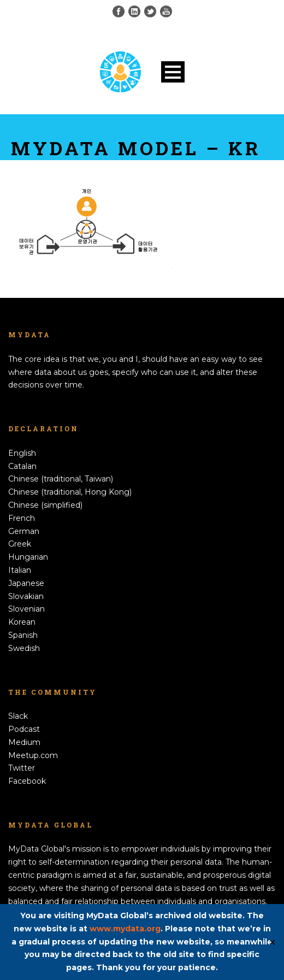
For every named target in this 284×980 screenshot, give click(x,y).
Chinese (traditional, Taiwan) (61, 479)
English (22, 453)
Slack (18, 716)
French (22, 518)
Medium (24, 742)
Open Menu (173, 72)
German (24, 531)
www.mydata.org (125, 929)
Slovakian (26, 596)
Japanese (26, 583)
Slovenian (26, 609)
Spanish (23, 635)
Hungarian (28, 557)
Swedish (24, 648)
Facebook (27, 781)
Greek (20, 544)
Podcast (24, 729)
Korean (22, 622)
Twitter (22, 768)
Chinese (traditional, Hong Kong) (70, 492)
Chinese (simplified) (45, 505)
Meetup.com (33, 755)
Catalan (22, 466)
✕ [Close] (272, 942)
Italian (20, 570)
